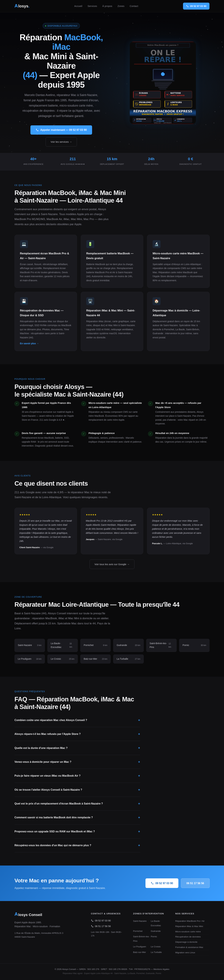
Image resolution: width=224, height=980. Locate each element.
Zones (121, 6)
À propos (107, 6)
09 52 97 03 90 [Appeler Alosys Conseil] (196, 6)
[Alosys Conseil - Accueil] (22, 6)
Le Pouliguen (140, 947)
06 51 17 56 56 (195, 883)
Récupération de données (188, 937)
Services (92, 6)
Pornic (154, 937)
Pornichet (138, 931)
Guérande (156, 931)
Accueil (78, 6)
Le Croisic (156, 947)
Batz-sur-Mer (140, 952)
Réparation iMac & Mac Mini (189, 926)
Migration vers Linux (185, 953)
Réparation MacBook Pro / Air (190, 921)
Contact (134, 6)
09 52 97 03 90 (162, 883)
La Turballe (156, 952)
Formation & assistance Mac (189, 947)
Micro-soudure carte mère (188, 932)
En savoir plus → (29, 343)
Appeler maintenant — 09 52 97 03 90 (61, 130)
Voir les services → (61, 142)
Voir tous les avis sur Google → (112, 564)
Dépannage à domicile (186, 942)
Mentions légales (161, 969)
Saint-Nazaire (140, 921)
